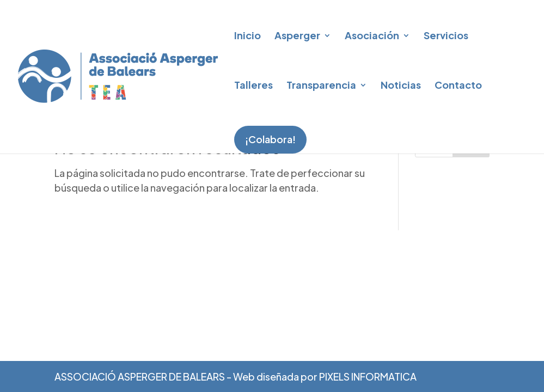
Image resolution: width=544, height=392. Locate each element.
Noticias (401, 85)
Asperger (297, 35)
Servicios (446, 35)
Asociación (372, 35)
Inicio (247, 35)
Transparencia (321, 85)
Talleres (253, 85)
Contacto (458, 85)
